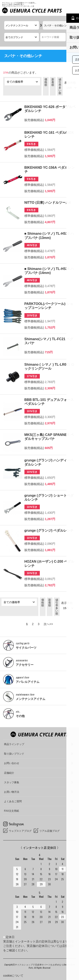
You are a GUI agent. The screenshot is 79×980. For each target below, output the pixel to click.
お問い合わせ (12, 763)
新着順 (53, 82)
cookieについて (13, 976)
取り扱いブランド (14, 754)
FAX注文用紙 (11, 811)
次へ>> (48, 624)
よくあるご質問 (13, 801)
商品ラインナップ (14, 744)
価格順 (46, 82)
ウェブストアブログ (20, 831)
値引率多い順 (60, 86)
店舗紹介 (9, 773)
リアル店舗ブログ (50, 831)
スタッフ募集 (12, 782)
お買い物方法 (12, 792)
